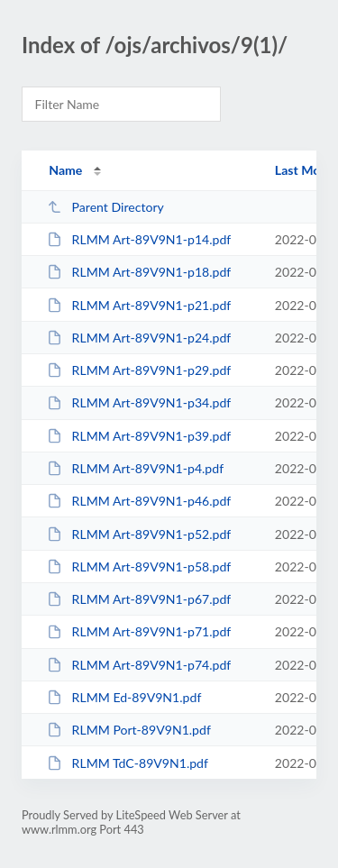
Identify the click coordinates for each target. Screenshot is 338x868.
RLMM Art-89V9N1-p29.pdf (139, 370)
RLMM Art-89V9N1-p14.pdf (139, 239)
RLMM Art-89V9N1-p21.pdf (139, 305)
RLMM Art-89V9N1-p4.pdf (135, 468)
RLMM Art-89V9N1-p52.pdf (139, 534)
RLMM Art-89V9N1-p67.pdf (139, 599)
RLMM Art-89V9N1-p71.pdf (139, 631)
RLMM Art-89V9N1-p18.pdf (139, 272)
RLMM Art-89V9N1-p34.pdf (139, 402)
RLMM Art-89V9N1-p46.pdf (139, 501)
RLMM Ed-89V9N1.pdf (124, 697)
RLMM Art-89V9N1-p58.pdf (139, 566)
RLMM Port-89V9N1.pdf (129, 730)
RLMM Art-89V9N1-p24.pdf (139, 338)
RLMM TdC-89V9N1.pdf (128, 763)
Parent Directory (105, 207)
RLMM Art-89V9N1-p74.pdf (139, 665)
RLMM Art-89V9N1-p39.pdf (139, 436)
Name (65, 170)
